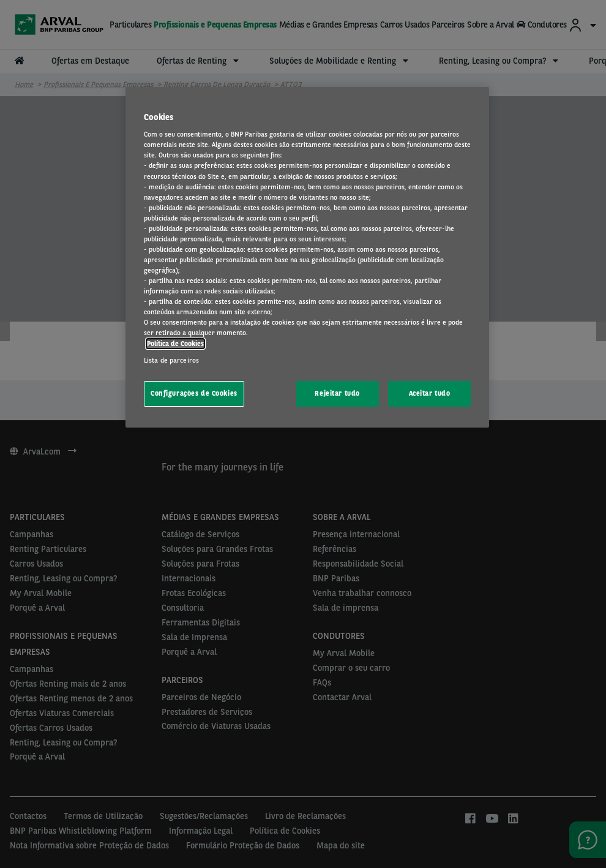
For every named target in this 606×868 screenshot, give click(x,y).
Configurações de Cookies (194, 393)
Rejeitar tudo (337, 393)
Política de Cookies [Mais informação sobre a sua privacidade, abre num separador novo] (175, 344)
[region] (307, 257)
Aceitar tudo (430, 393)
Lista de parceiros (171, 360)
